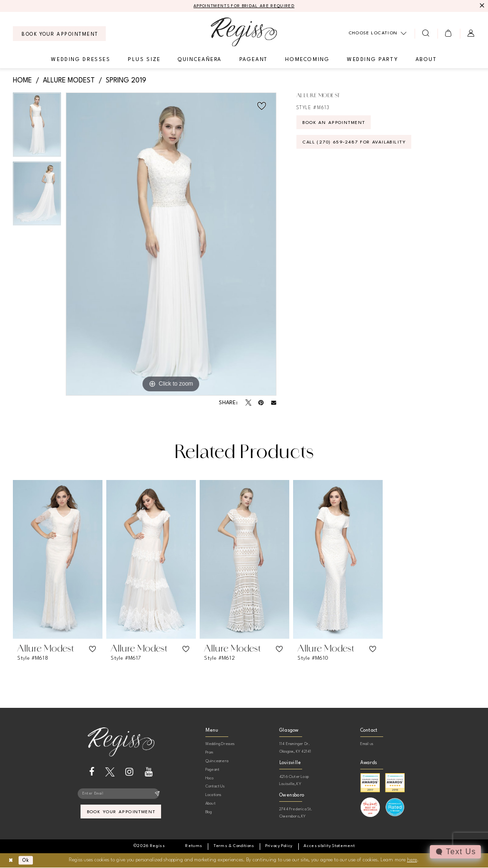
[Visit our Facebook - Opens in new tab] (92, 772)
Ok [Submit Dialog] (28, 861)
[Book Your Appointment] (59, 34)
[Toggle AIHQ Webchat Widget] (455, 852)
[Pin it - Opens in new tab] (261, 403)
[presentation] (58, 559)
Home (22, 81)
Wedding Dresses (220, 744)
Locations (213, 795)
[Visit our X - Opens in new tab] (110, 772)
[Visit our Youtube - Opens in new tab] (149, 772)
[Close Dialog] (11, 861)
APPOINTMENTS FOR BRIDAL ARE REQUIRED (244, 6)
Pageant (212, 770)
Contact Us (215, 787)
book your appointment (121, 814)
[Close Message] (482, 6)
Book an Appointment (338, 124)
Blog (209, 812)
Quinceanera (217, 761)
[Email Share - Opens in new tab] (274, 403)
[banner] (244, 32)
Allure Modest (69, 81)
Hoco (210, 778)
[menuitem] (59, 34)
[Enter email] (121, 795)
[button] (449, 34)
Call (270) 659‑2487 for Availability (361, 144)
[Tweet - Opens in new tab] (248, 403)
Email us (367, 744)
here (412, 861)
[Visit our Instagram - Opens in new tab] (129, 772)
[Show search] (426, 34)
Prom (209, 753)
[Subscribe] (157, 795)
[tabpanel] (37, 128)
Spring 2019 (126, 81)
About (210, 804)
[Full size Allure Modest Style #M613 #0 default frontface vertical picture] (171, 245)
